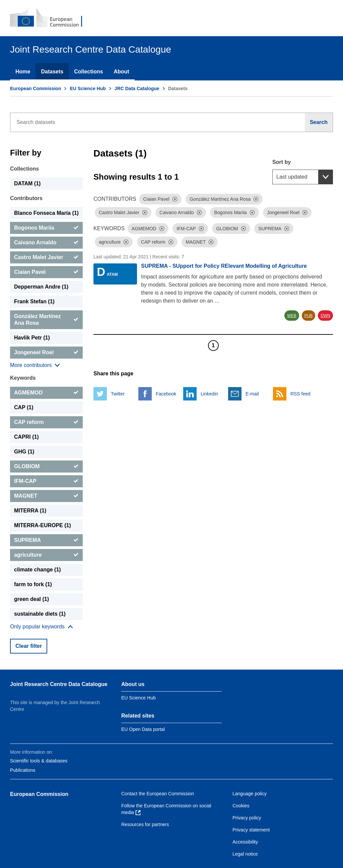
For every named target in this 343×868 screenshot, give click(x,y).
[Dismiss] (175, 199)
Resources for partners (145, 824)
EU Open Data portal (143, 729)
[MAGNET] (46, 496)
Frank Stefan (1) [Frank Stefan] (34, 301)
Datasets (52, 72)
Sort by (282, 162)
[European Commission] (51, 18)
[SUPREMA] (46, 540)
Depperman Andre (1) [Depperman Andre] (41, 287)
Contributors (26, 198)
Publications (23, 770)
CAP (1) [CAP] (24, 407)
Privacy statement (251, 830)
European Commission (36, 88)
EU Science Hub (88, 88)
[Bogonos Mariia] (46, 228)
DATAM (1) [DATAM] (27, 183)
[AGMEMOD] (46, 393)
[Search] (319, 122)
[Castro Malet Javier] (46, 257)
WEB (292, 316)
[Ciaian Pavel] (46, 272)
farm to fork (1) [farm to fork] (33, 584)
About (121, 72)
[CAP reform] (46, 422)
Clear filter (29, 646)
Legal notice (245, 854)
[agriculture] (46, 555)
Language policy (250, 794)
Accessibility (245, 842)
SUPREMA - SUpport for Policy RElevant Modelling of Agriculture (224, 266)
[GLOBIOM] (46, 467)
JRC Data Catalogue (137, 88)
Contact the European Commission (158, 794)
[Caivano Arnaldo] (46, 243)
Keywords (23, 378)
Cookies (241, 806)
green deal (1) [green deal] (31, 599)
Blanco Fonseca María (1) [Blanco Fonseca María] (46, 213)
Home (23, 72)
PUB (309, 316)
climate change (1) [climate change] (38, 570)
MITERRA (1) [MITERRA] (30, 511)
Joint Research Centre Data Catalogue (59, 684)
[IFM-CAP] (46, 481)
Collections (88, 72)
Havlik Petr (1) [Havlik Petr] (32, 338)
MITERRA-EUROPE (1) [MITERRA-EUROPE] (43, 525)
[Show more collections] (35, 365)
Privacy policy (247, 818)
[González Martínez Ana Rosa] (46, 320)
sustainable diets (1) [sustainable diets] (40, 614)
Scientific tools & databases (39, 761)
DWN (325, 316)
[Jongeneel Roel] (46, 353)
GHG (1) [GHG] (24, 452)
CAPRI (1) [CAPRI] (26, 437)
